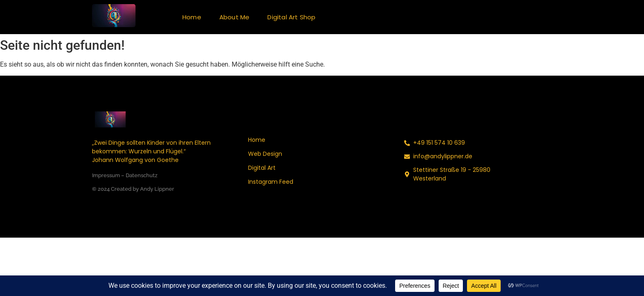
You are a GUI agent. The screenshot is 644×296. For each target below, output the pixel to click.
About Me (235, 17)
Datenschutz (141, 175)
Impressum (106, 175)
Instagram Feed (271, 182)
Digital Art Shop (291, 17)
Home (192, 17)
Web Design (265, 154)
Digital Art (262, 168)
